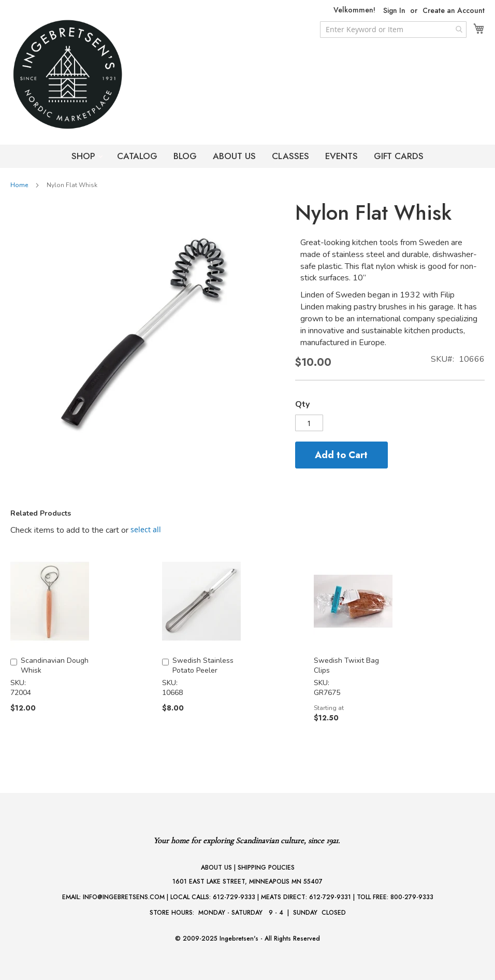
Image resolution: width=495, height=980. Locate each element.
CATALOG (137, 156)
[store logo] (88, 74)
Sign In (394, 11)
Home (19, 185)
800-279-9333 (412, 897)
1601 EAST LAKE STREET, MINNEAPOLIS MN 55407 (248, 882)
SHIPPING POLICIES (266, 868)
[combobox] (393, 30)
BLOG (185, 156)
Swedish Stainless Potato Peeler (203, 665)
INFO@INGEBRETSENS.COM (124, 897)
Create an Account (454, 11)
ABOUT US (234, 156)
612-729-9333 (234, 897)
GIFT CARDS (399, 156)
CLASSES (290, 156)
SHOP (85, 156)
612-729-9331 (330, 897)
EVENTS (341, 156)
